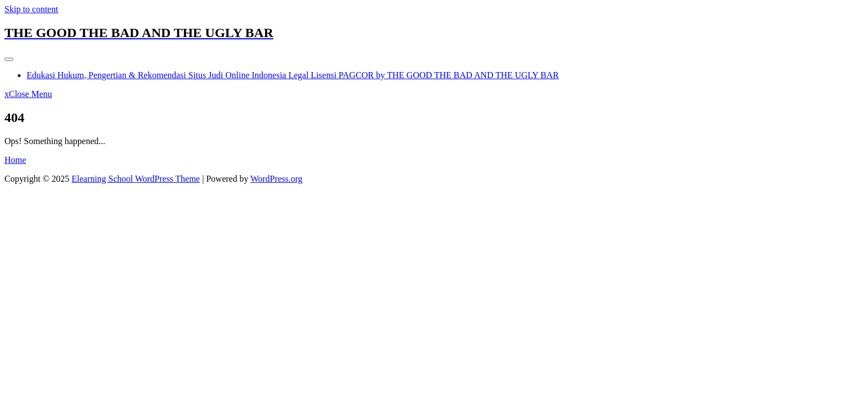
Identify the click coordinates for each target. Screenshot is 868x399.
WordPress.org (276, 179)
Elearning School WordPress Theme (136, 179)
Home (15, 160)
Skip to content (31, 9)
